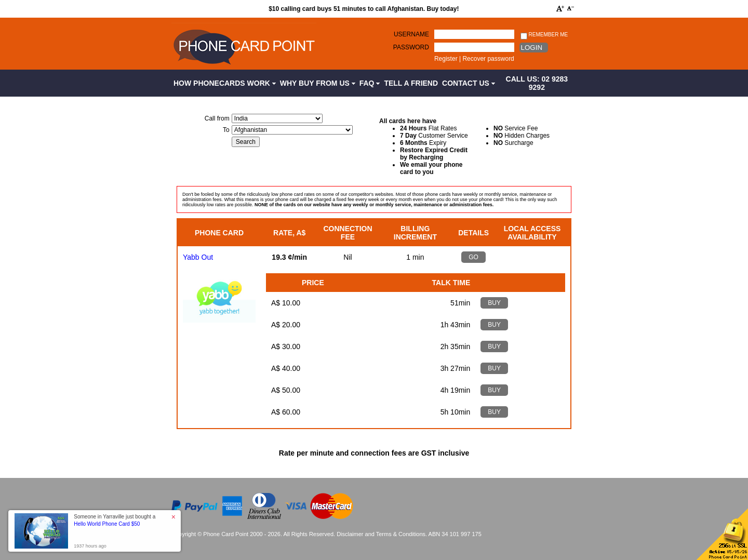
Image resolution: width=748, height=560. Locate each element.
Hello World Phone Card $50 (107, 524)
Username (411, 34)
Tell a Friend (411, 83)
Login (532, 48)
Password (411, 47)
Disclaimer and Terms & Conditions (381, 534)
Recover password (488, 59)
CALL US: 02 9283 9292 (537, 83)
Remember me (544, 35)
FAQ (370, 83)
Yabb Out (198, 257)
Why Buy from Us (318, 83)
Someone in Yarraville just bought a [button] (115, 520)
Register (446, 59)
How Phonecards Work (225, 83)
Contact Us (469, 83)
